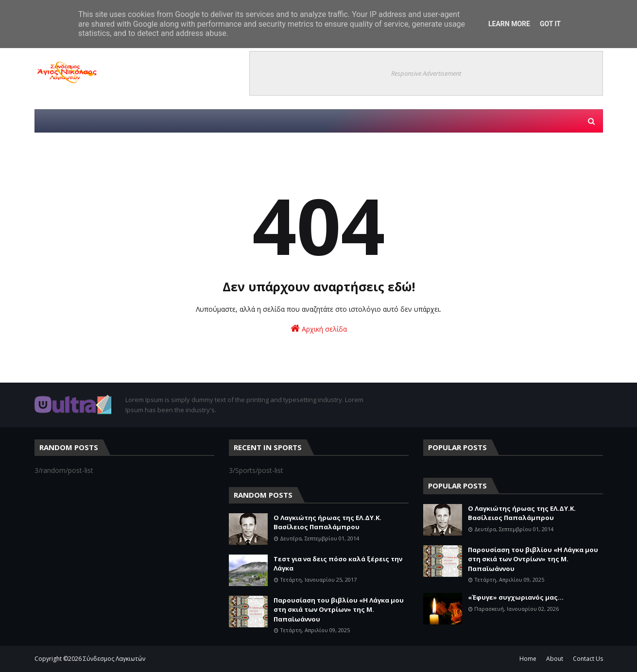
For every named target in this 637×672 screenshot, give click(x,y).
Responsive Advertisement (426, 73)
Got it (550, 24)
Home (528, 659)
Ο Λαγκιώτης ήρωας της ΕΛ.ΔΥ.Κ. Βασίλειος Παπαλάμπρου (327, 522)
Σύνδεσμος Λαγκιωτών (114, 659)
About (555, 659)
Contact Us (588, 659)
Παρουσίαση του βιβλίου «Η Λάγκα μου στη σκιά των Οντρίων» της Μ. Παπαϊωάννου (339, 610)
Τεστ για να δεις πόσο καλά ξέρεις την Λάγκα (338, 564)
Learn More (509, 24)
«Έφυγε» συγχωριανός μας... (516, 597)
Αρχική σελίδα (319, 328)
